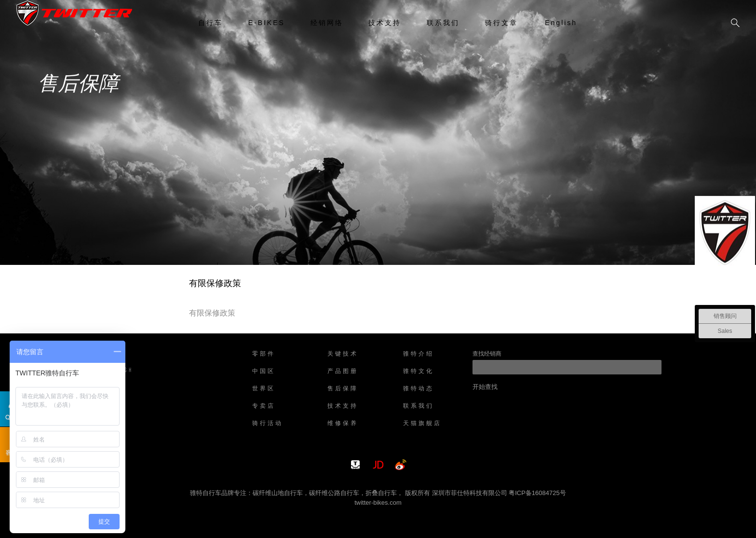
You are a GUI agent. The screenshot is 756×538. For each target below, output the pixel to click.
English (561, 23)
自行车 (210, 23)
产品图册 (343, 372)
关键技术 (343, 354)
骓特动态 (418, 389)
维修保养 (343, 424)
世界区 (264, 389)
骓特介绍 (418, 354)
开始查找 (485, 387)
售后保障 (343, 389)
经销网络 (327, 23)
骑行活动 (268, 424)
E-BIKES (267, 23)
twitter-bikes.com (378, 503)
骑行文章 (501, 23)
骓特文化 (418, 372)
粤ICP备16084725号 (537, 493)
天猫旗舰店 (422, 424)
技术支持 (385, 23)
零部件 (264, 354)
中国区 (264, 372)
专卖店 (264, 406)
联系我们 (443, 23)
